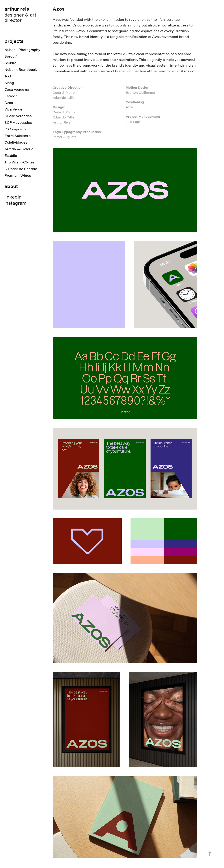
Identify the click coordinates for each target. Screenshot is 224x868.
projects (14, 41)
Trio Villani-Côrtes (19, 162)
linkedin (13, 197)
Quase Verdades (18, 116)
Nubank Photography (22, 50)
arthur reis (17, 9)
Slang (9, 83)
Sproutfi (11, 56)
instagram (15, 203)
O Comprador (16, 129)
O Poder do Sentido (21, 169)
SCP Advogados (18, 122)
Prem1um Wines (18, 175)
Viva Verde (13, 109)
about (11, 186)
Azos (9, 103)
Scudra (10, 63)
